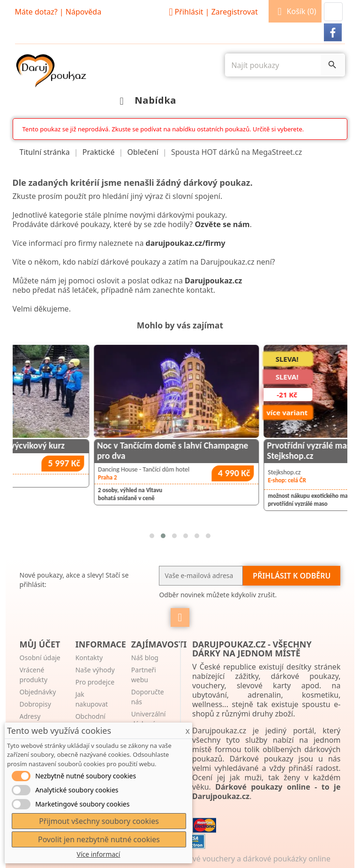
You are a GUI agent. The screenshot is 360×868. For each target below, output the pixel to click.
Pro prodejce (95, 682)
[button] (333, 12)
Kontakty (89, 658)
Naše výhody (95, 670)
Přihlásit (212, 12)
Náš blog (145, 658)
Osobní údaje (40, 658)
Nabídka (146, 100)
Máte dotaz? (36, 12)
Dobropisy (35, 704)
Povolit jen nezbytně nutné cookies (99, 839)
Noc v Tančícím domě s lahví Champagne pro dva (229, 450)
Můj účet (40, 644)
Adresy (30, 716)
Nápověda (83, 12)
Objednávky (38, 692)
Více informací (99, 854)
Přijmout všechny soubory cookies (99, 821)
